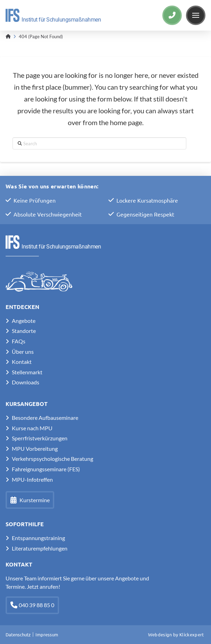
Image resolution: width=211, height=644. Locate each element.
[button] (196, 15)
